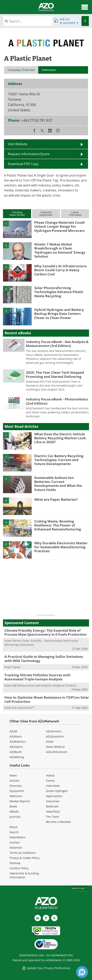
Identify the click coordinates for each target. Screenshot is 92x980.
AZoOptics (16, 747)
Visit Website (18, 144)
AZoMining (17, 757)
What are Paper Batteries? (56, 499)
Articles (15, 781)
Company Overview (21, 70)
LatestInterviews (75, 213)
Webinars (16, 796)
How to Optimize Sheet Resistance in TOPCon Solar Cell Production (47, 699)
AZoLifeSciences (57, 752)
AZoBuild (16, 752)
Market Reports (20, 801)
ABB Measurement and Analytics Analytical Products (44, 685)
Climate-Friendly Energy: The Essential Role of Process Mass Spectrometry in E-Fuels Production (46, 632)
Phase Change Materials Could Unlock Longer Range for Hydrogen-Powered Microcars (59, 226)
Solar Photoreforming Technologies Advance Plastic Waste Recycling (59, 292)
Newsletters (18, 837)
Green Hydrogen (57, 791)
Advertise (16, 848)
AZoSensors (54, 731)
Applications (54, 796)
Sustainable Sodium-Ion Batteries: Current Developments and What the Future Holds (58, 484)
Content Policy (19, 868)
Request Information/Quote (29, 154)
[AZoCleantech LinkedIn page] (38, 918)
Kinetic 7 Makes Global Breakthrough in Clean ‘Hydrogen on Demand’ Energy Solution (60, 250)
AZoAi (50, 742)
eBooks (14, 811)
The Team (53, 817)
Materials (52, 806)
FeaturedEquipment (46, 213)
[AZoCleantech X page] (54, 918)
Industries (53, 801)
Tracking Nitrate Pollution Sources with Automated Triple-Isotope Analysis (37, 677)
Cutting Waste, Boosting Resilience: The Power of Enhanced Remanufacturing (58, 525)
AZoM (13, 731)
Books (13, 806)
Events (50, 781)
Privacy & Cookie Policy (25, 858)
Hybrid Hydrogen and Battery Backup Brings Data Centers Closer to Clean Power (59, 314)
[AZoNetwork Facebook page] (46, 918)
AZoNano (16, 736)
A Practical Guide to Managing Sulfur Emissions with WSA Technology (44, 659)
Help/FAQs (53, 811)
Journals (15, 817)
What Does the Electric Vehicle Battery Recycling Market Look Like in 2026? (60, 438)
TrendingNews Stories (17, 213)
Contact (15, 842)
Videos (50, 775)
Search (14, 832)
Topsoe (16, 667)
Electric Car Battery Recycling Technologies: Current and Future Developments (59, 460)
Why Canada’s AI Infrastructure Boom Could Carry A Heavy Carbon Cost (60, 270)
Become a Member (59, 822)
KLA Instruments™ (23, 708)
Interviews (53, 786)
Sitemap (15, 863)
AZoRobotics (18, 742)
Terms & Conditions (23, 853)
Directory (16, 786)
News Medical (55, 747)
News (13, 775)
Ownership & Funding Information (24, 875)
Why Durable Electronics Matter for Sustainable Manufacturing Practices (61, 547)
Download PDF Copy (23, 164)
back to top (79, 888)
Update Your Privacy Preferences (46, 968)
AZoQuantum (55, 736)
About (14, 827)
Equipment (17, 791)
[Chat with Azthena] (82, 972)
